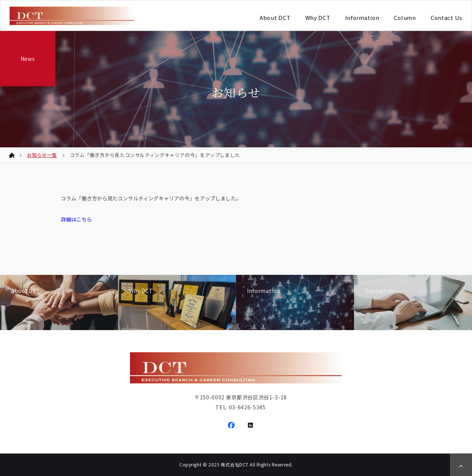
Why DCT (318, 17)
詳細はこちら (76, 219)
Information (362, 17)
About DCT (275, 17)
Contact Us (447, 17)
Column (405, 17)
